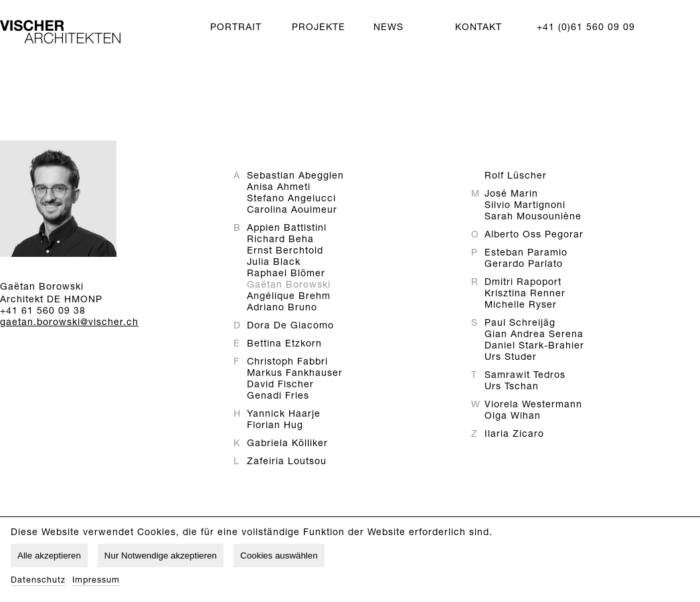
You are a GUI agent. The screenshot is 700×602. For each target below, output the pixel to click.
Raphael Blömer (286, 274)
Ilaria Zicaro (514, 435)
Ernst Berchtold (285, 252)
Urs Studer (511, 358)
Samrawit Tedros (525, 376)
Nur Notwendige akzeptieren (161, 556)
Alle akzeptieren (49, 556)
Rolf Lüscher (516, 177)
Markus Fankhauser (295, 374)
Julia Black (274, 263)
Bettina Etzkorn (284, 344)
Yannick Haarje (284, 415)
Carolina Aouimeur (292, 211)
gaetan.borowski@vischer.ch (69, 323)
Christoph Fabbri (287, 363)
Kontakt (478, 28)
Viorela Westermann (533, 405)
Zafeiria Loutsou (287, 462)
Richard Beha (280, 240)
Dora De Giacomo (290, 326)
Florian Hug (275, 426)
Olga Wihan (513, 417)
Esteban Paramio (526, 254)
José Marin (511, 195)
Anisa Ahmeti (279, 188)
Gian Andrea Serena (534, 335)
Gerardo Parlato (524, 265)
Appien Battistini (287, 229)
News (388, 28)
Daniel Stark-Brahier (534, 346)
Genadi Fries (278, 397)
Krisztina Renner (525, 294)
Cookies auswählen (279, 556)
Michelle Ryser (521, 306)
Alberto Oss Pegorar (534, 235)
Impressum (96, 581)
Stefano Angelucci (291, 199)
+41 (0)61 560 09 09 (586, 28)
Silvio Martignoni (525, 206)
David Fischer (280, 385)
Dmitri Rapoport (523, 283)
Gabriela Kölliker (287, 444)
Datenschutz (38, 581)
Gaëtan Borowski (289, 286)
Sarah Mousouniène (533, 217)
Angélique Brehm (289, 297)
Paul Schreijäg (520, 324)
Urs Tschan (512, 387)
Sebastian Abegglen (295, 177)
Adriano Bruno (282, 308)
